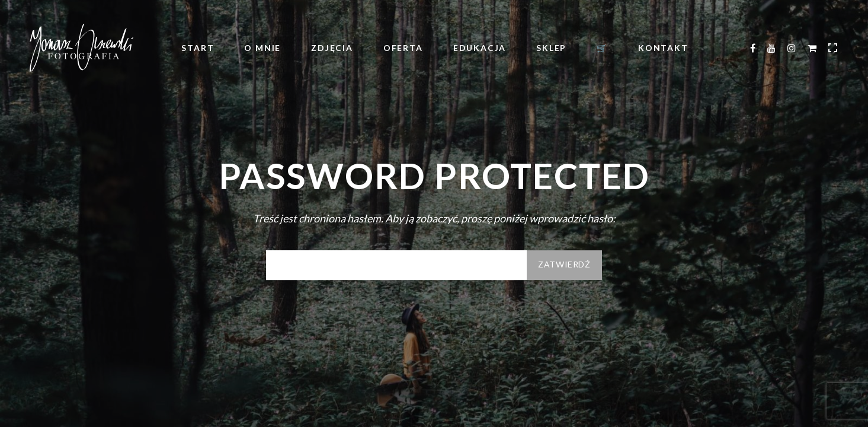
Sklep (551, 48)
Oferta (403, 48)
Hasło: (396, 265)
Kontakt (663, 48)
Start (198, 48)
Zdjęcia (332, 48)
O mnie (262, 48)
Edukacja (480, 48)
